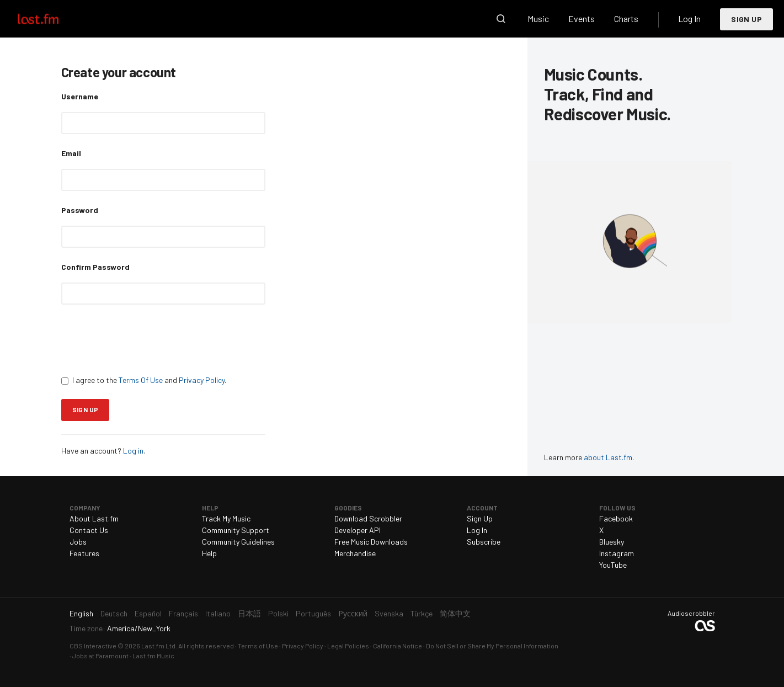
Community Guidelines (238, 542)
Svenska (389, 613)
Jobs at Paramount (100, 656)
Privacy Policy (202, 380)
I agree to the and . (144, 380)
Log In (689, 18)
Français (183, 613)
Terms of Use (258, 646)
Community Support (236, 530)
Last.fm (51, 19)
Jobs (78, 542)
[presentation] (145, 339)
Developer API (358, 530)
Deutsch (114, 613)
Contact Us (89, 530)
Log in (133, 451)
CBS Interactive (93, 646)
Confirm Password (95, 267)
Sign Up (746, 19)
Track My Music (226, 518)
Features (84, 553)
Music (538, 18)
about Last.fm (608, 457)
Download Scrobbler (368, 518)
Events (582, 18)
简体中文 (455, 613)
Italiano (218, 613)
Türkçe (422, 613)
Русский (353, 613)
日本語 (249, 613)
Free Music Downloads (371, 542)
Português (313, 613)
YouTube (613, 565)
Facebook (616, 518)
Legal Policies (348, 646)
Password (80, 210)
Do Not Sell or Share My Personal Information (492, 646)
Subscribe (484, 542)
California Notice (398, 646)
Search (501, 19)
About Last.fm (94, 518)
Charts (626, 18)
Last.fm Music (153, 656)
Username (80, 96)
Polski (278, 613)
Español (148, 613)
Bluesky (612, 542)
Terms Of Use (141, 380)
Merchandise (355, 553)
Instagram (617, 553)
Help (209, 553)
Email (71, 153)
